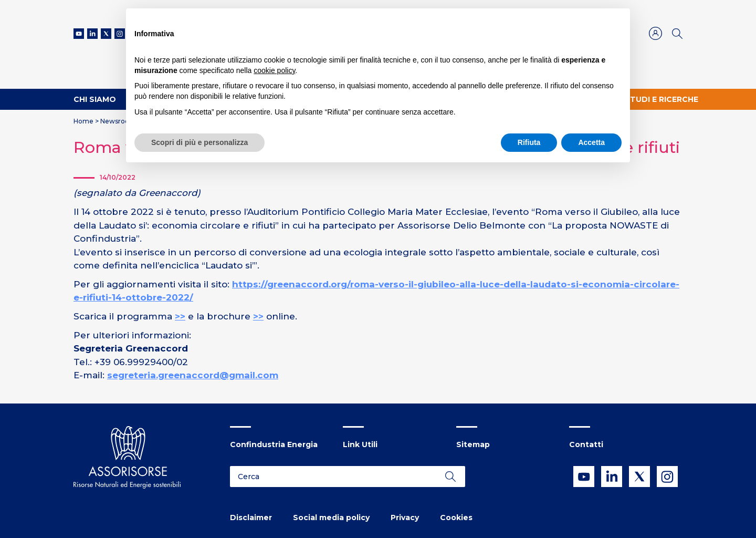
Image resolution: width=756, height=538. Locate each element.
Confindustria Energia (274, 444)
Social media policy (331, 518)
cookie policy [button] (274, 70)
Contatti (586, 444)
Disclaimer (251, 518)
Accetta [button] (591, 142)
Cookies (456, 518)
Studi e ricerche (661, 99)
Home (83, 121)
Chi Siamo (95, 99)
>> (180, 316)
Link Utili (360, 444)
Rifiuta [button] (529, 142)
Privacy (405, 518)
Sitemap (473, 444)
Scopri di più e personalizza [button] (199, 142)
